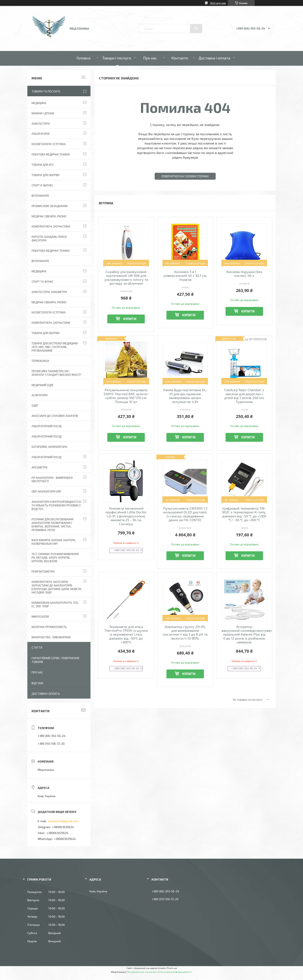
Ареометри (39, 467)
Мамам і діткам (43, 113)
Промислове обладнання (50, 206)
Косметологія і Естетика (49, 144)
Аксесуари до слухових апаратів (55, 416)
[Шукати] (196, 28)
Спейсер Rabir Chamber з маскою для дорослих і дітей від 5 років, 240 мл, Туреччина (244, 396)
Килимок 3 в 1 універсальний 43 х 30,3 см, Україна (185, 276)
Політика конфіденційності (176, 972)
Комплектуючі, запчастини (51, 226)
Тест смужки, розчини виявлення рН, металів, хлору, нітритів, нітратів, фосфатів (55, 558)
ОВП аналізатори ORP (46, 491)
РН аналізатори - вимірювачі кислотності (52, 480)
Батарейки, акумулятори (49, 447)
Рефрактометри (43, 572)
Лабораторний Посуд (47, 426)
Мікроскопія (40, 617)
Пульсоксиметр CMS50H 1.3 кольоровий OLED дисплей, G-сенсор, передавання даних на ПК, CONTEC (185, 514)
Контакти (180, 58)
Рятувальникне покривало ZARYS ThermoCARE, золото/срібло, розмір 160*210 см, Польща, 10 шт (126, 396)
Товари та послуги (46, 91)
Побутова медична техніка (51, 154)
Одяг (35, 406)
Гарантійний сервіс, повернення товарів (55, 660)
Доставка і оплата (214, 58)
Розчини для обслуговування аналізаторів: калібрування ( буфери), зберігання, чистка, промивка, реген (52, 525)
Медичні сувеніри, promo (49, 216)
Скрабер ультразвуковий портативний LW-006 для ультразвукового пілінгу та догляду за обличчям (126, 278)
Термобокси (40, 361)
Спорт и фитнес (42, 185)
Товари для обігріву (46, 175)
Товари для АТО (43, 165)
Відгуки (37, 683)
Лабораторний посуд (47, 457)
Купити (130, 319)
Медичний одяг (43, 385)
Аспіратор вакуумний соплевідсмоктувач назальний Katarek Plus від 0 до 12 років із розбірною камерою (244, 635)
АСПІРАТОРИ (40, 395)
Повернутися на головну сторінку (185, 176)
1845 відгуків (218, 3)
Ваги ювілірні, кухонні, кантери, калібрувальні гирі (54, 542)
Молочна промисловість (49, 627)
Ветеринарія (40, 196)
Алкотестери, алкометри (49, 292)
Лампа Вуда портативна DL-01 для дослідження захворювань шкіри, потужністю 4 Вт (185, 396)
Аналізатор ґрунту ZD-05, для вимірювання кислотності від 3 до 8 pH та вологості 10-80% (185, 633)
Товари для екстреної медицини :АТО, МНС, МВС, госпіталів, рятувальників (55, 347)
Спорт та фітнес (43, 282)
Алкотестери (41, 124)
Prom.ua (172, 968)
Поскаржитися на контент (142, 972)
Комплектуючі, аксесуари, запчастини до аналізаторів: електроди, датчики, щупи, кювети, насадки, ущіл (57, 587)
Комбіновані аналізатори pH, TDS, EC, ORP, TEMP (55, 604)
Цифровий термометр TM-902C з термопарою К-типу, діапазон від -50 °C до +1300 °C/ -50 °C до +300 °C (244, 514)
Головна (83, 58)
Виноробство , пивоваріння (51, 637)
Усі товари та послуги (247, 700)
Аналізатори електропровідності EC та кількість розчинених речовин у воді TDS (57, 505)
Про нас (150, 58)
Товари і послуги (117, 58)
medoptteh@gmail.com (63, 821)
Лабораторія (41, 134)
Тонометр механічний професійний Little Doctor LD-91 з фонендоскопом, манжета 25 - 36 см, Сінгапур (126, 516)
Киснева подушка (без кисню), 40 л (244, 274)
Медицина (39, 103)
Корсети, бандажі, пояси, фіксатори (49, 239)
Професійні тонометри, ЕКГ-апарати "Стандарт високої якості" (56, 373)
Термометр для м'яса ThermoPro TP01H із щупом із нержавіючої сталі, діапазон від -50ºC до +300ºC (126, 635)
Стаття (37, 647)
